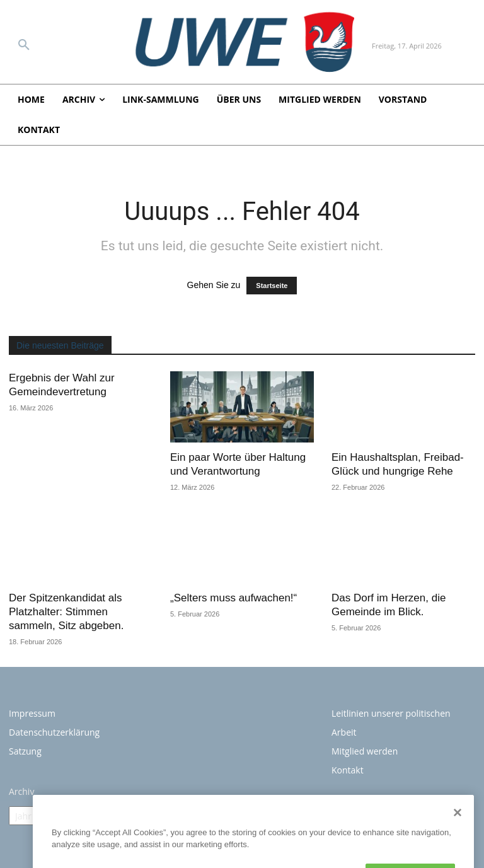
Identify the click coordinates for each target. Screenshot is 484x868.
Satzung (25, 751)
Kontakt (348, 770)
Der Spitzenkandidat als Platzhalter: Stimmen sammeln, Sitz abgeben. (66, 612)
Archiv (21, 791)
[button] (24, 45)
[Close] (458, 854)
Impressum (32, 713)
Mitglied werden (365, 751)
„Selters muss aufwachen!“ (233, 598)
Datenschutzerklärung (54, 732)
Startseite (272, 286)
